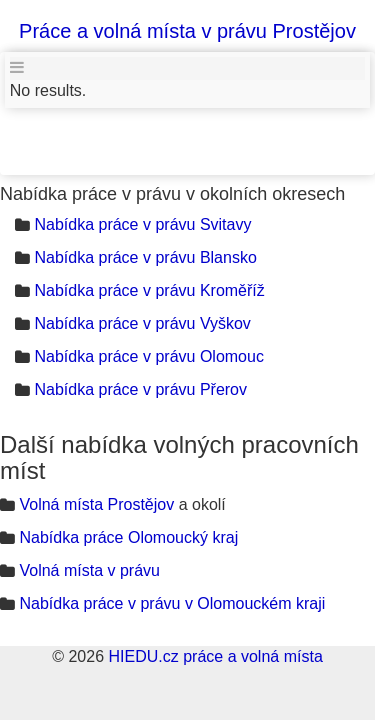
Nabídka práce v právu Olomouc (148, 356)
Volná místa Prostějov (96, 504)
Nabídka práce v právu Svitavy (142, 224)
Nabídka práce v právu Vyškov (142, 323)
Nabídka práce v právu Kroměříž (149, 290)
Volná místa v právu (89, 570)
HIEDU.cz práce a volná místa (215, 656)
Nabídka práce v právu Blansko (145, 257)
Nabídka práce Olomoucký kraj (128, 537)
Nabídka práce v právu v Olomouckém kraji (172, 603)
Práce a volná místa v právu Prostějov (187, 31)
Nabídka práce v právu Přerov (140, 389)
